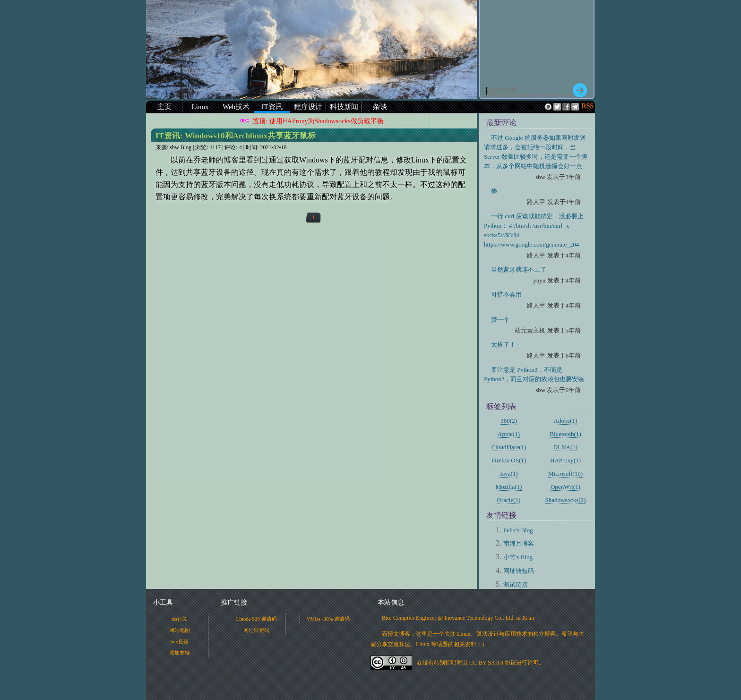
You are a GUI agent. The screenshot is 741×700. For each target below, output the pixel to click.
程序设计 (308, 107)
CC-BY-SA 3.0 (486, 663)
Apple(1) (509, 434)
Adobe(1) (566, 421)
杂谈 (380, 107)
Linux (200, 107)
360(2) (509, 421)
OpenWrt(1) (565, 487)
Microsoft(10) (565, 474)
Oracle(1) (509, 500)
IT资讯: (236, 136)
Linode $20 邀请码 (256, 619)
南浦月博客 (519, 543)
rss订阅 (180, 619)
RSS (587, 106)
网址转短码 (519, 571)
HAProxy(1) (565, 460)
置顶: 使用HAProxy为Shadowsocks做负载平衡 (318, 121)
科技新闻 (344, 107)
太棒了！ (503, 345)
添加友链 (180, 653)
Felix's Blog (518, 530)
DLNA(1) (565, 447)
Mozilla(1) (509, 487)
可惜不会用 (506, 295)
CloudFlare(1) (509, 447)
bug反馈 (180, 641)
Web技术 (236, 107)
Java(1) (508, 474)
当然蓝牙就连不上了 (519, 269)
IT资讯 (272, 107)
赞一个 (500, 320)
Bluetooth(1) (565, 434)
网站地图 (180, 630)
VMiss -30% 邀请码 (328, 619)
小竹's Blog (518, 557)
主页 (164, 107)
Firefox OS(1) (509, 460)
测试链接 (516, 585)
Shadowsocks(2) (566, 500)
